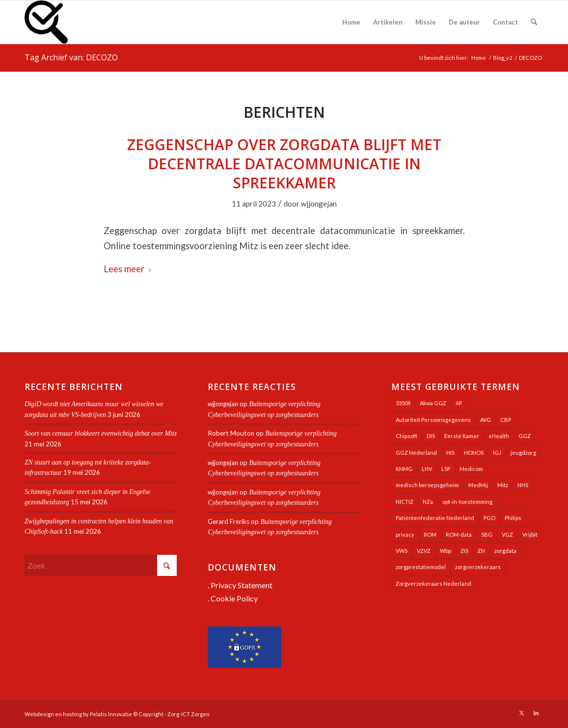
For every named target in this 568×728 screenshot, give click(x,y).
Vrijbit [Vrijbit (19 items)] (530, 534)
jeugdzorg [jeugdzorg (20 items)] (523, 453)
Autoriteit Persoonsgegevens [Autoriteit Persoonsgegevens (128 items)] (433, 420)
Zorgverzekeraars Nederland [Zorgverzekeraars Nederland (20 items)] (433, 584)
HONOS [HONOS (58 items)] (474, 453)
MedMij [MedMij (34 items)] (478, 485)
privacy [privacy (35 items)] (405, 534)
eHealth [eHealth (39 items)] (499, 436)
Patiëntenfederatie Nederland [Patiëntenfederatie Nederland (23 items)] (435, 518)
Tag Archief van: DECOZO (71, 57)
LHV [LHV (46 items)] (427, 469)
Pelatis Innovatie (111, 714)
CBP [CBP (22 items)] (506, 420)
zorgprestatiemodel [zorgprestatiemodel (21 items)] (421, 567)
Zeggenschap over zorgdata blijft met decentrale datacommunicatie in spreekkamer (284, 164)
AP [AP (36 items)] (459, 403)
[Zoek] (534, 22)
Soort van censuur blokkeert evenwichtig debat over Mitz (101, 433)
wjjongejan (319, 204)
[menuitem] (351, 22)
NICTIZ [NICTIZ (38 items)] (405, 502)
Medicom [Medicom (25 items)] (471, 469)
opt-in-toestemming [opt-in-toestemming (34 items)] (467, 502)
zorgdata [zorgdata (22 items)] (505, 551)
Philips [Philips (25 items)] (513, 518)
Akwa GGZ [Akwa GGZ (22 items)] (433, 403)
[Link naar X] (521, 713)
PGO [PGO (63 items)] (489, 518)
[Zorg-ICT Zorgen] (46, 22)
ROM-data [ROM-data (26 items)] (459, 534)
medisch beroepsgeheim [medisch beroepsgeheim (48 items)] (427, 485)
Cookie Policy (234, 598)
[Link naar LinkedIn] (536, 713)
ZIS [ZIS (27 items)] (464, 551)
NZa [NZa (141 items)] (428, 502)
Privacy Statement (242, 585)
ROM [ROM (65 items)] (430, 534)
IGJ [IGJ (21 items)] (497, 453)
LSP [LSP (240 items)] (446, 469)
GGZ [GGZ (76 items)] (525, 436)
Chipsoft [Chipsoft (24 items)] (406, 436)
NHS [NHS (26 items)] (523, 485)
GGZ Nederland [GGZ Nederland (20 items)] (416, 453)
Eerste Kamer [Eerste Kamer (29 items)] (462, 436)
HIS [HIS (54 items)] (450, 453)
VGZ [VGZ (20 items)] (507, 534)
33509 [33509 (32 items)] (403, 403)
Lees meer (128, 269)
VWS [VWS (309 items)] (402, 551)
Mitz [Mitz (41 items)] (503, 485)
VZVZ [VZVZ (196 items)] (424, 551)
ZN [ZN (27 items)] (481, 551)
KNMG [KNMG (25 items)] (404, 469)
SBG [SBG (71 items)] (487, 534)
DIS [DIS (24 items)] (431, 436)
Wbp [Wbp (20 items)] (446, 551)
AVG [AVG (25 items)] (486, 420)
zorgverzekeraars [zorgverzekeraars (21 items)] (478, 567)
